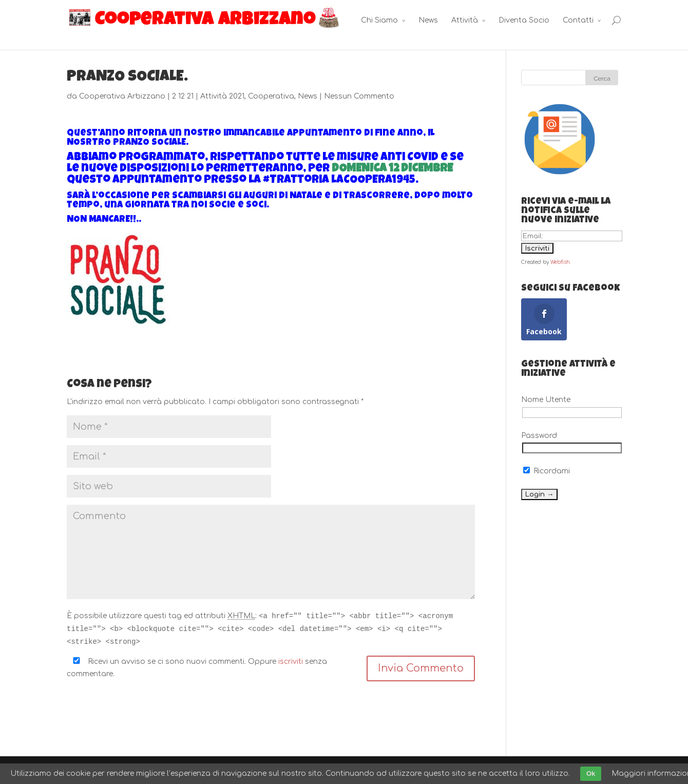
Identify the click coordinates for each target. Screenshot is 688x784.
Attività (465, 20)
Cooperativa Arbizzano (122, 96)
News (428, 20)
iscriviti (291, 662)
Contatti (578, 20)
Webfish (560, 262)
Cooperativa (271, 96)
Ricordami (547, 471)
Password (539, 436)
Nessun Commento (359, 96)
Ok (591, 773)
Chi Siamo (379, 20)
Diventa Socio (524, 20)
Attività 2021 (222, 96)
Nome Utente (546, 400)
